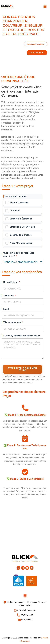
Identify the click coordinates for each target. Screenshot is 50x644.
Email (6, 309)
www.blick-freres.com (25, 610)
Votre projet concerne (15, 196)
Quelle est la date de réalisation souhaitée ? (19, 254)
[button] (45, 6)
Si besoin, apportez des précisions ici (22, 336)
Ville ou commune (12, 322)
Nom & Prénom (11, 282)
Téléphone (9, 296)
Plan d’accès (25, 620)
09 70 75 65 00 (25, 615)
